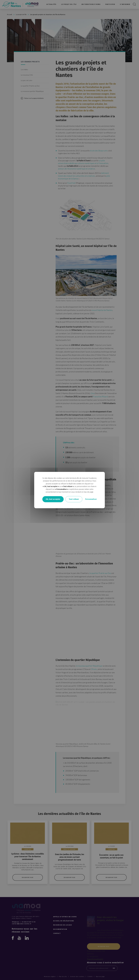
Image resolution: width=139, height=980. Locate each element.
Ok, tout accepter (53, 499)
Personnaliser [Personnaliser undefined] (91, 499)
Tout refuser (74, 499)
